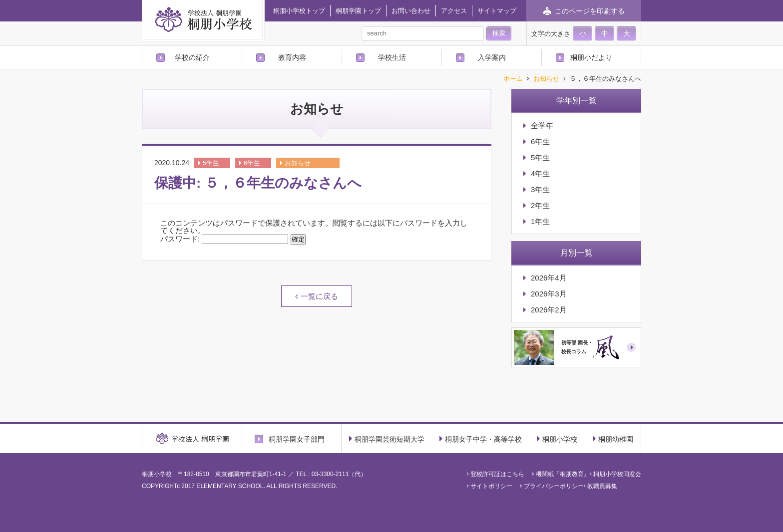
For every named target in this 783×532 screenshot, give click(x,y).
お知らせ (546, 79)
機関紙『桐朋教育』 (561, 474)
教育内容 (292, 57)
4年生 (540, 173)
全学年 (542, 126)
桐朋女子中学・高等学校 (481, 439)
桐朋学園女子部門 (297, 439)
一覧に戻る (319, 296)
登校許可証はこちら (496, 474)
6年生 (252, 163)
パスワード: (224, 239)
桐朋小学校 (557, 439)
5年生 (211, 163)
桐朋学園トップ (358, 11)
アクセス (454, 11)
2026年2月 (549, 310)
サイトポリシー (490, 486)
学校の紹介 (192, 57)
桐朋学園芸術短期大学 (387, 439)
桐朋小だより (591, 57)
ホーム (513, 79)
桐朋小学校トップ (299, 11)
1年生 (540, 221)
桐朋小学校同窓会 (615, 474)
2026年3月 (549, 294)
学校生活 (392, 57)
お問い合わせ (411, 11)
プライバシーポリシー (552, 486)
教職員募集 (600, 486)
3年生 (540, 189)
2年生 (540, 205)
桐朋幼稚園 (613, 439)
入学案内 (492, 57)
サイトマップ (497, 11)
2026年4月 (549, 278)
